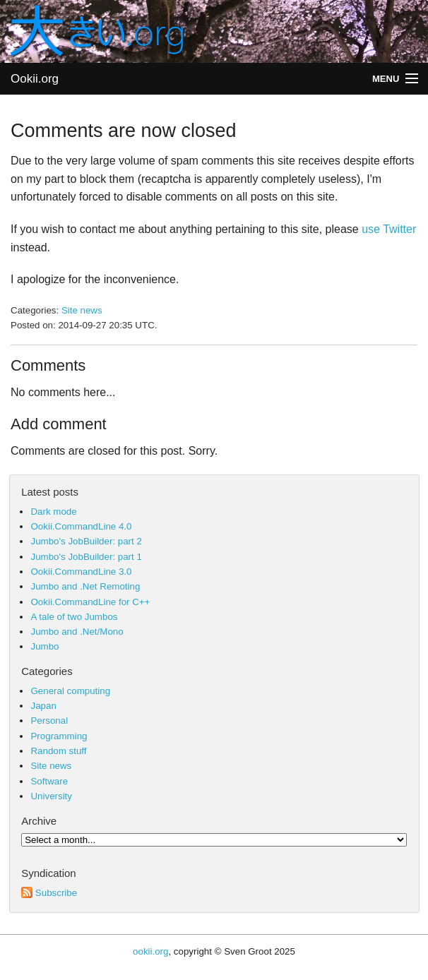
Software (49, 781)
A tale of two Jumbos (74, 617)
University (51, 796)
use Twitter (389, 229)
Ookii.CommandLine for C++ (90, 602)
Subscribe (49, 893)
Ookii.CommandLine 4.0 (81, 526)
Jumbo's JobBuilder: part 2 (86, 541)
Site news (82, 310)
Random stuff (58, 751)
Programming (59, 736)
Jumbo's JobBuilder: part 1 (86, 557)
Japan (43, 706)
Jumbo (44, 646)
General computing (70, 691)
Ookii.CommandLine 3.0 (81, 572)
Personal (49, 721)
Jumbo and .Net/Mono (77, 632)
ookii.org (150, 951)
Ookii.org (35, 79)
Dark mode (53, 512)
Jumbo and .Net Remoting (85, 586)
